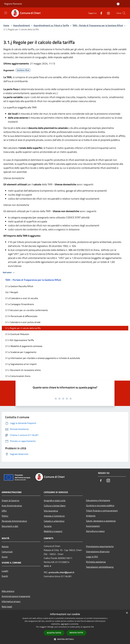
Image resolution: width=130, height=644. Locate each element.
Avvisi (5, 557)
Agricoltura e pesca (95, 531)
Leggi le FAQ (92, 557)
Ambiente (91, 516)
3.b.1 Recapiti (12, 292)
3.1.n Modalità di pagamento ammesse (24, 346)
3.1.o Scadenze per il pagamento (21, 352)
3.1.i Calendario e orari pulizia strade (23, 322)
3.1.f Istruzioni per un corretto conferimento (27, 310)
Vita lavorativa (51, 511)
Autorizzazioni (93, 526)
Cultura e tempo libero (55, 506)
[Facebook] (100, 13)
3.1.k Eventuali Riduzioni (17, 334)
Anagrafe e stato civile (55, 500)
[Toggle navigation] (6, 13)
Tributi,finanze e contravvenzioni (102, 511)
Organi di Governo (10, 500)
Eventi (5, 576)
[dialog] (65, 627)
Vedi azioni (9, 273)
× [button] (127, 613)
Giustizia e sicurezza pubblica (100, 505)
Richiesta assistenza (96, 562)
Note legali (7, 607)
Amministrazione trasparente (16, 596)
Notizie (5, 547)
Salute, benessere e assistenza (101, 521)
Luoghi (5, 571)
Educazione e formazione (98, 500)
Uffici (4, 511)
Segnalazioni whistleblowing (100, 567)
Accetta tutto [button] (54, 633)
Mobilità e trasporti (53, 531)
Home (6, 25)
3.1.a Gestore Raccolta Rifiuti (19, 286)
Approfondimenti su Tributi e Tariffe (51, 25)
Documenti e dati (10, 526)
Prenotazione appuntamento (100, 546)
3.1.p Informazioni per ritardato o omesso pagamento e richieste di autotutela (43, 358)
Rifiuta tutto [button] (76, 633)
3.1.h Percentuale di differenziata (21, 316)
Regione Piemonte (13, 4)
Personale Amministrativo (14, 521)
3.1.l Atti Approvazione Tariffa (20, 340)
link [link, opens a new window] (92, 627)
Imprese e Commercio (54, 516)
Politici (5, 516)
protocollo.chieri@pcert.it (61, 572)
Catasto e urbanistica (54, 521)
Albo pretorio (8, 591)
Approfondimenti (22, 25)
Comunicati (7, 552)
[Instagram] (107, 13)
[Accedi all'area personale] (118, 4)
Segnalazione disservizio (98, 551)
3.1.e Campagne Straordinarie (20, 304)
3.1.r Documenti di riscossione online (23, 370)
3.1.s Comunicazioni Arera (18, 376)
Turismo (48, 526)
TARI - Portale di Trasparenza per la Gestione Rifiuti (98, 25)
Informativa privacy (11, 601)
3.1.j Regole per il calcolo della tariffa (23, 328)
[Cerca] (124, 13)
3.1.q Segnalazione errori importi (21, 364)
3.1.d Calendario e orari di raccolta (22, 298)
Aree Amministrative (12, 506)
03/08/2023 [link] (84, 250)
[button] (65, 639)
